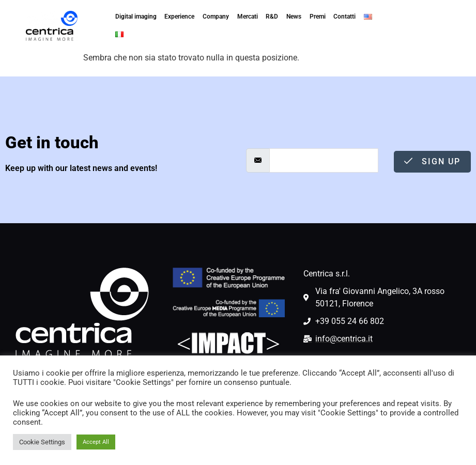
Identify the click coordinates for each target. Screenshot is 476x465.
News (294, 17)
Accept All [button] (96, 442)
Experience (179, 17)
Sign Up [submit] (432, 161)
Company (216, 17)
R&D (272, 17)
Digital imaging (135, 17)
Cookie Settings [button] (42, 442)
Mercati (247, 17)
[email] (324, 160)
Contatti (345, 17)
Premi (318, 17)
